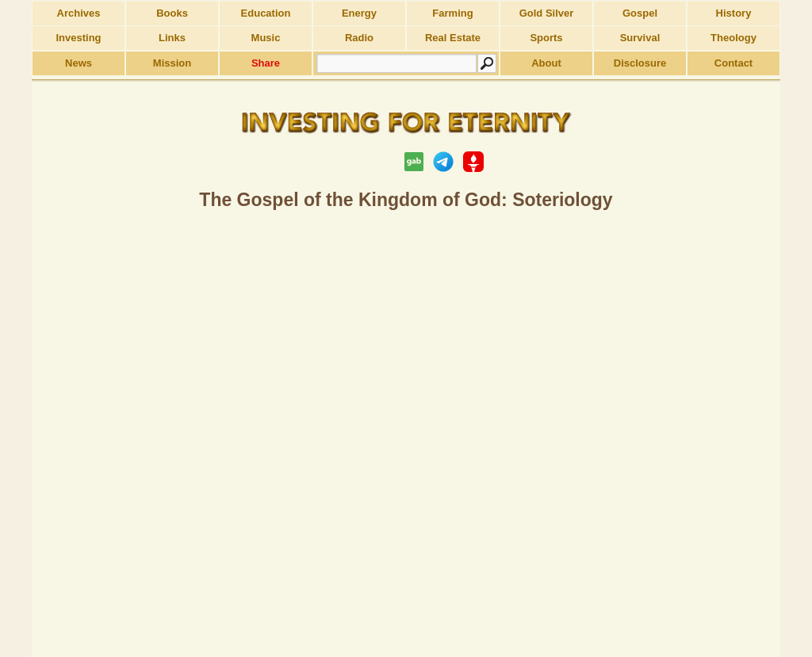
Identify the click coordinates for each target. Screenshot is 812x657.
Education (266, 13)
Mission (172, 63)
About (546, 63)
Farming (452, 13)
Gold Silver (547, 13)
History (734, 13)
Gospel (640, 13)
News (79, 63)
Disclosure (640, 63)
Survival (640, 38)
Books (172, 13)
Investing (78, 38)
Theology (733, 38)
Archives (79, 13)
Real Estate (453, 38)
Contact (733, 63)
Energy (359, 13)
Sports (546, 38)
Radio (359, 38)
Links (172, 38)
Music (266, 38)
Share (266, 63)
